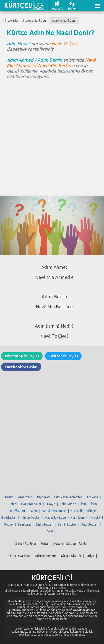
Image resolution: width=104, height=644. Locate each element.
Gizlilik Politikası (26, 544)
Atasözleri (25, 497)
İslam (33, 511)
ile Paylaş (22, 356)
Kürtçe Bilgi (11, 21)
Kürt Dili (76, 511)
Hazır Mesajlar (31, 504)
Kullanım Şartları (65, 544)
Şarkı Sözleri (45, 524)
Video (51, 531)
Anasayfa (57, 9)
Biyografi (43, 497)
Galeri (13, 504)
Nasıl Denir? (79, 518)
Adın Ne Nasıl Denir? (65, 21)
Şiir (60, 524)
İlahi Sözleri (68, 504)
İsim (84, 504)
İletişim (45, 544)
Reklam (84, 544)
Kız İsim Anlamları (54, 511)
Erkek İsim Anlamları (68, 497)
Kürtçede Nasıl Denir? (35, 21)
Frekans (93, 497)
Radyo (9, 524)
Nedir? (96, 518)
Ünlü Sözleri (90, 524)
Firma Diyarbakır (20, 556)
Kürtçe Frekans (46, 556)
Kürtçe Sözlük (71, 556)
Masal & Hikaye (55, 518)
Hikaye (51, 504)
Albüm (9, 497)
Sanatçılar (25, 524)
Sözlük (72, 9)
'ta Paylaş (21, 367)
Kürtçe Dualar (30, 518)
